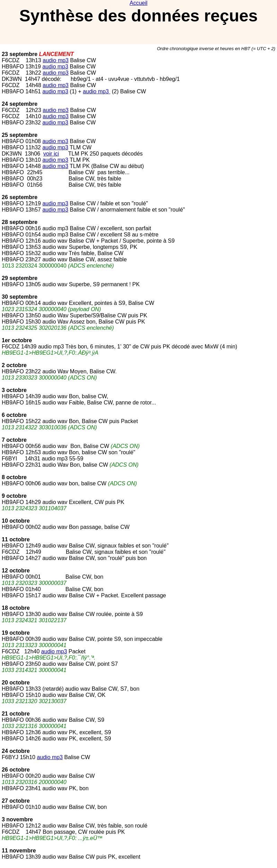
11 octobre (16, 539)
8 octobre (14, 477)
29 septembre (20, 278)
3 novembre (17, 819)
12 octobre (16, 571)
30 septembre (20, 297)
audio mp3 (56, 60)
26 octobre (16, 770)
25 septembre (20, 135)
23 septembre (20, 54)
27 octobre (16, 801)
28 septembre (20, 222)
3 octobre (14, 390)
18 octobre (16, 608)
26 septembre (20, 197)
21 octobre (16, 714)
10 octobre (16, 521)
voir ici (51, 154)
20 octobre (16, 683)
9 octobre (14, 496)
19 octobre (16, 633)
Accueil (138, 3)
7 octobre (14, 440)
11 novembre (19, 851)
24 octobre (16, 751)
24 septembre (20, 104)
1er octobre (17, 340)
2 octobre (14, 365)
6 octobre (14, 415)
